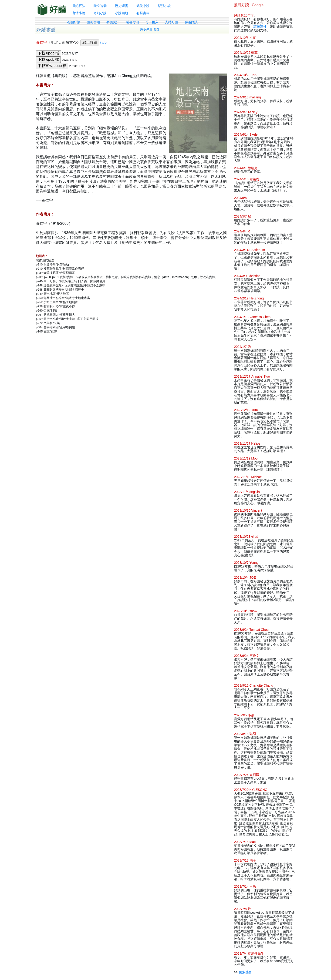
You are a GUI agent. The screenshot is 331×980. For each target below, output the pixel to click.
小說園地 (122, 13)
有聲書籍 (143, 13)
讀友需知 (93, 22)
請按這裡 (260, 27)
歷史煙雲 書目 (150, 30)
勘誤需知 (113, 22)
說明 (104, 42)
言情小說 (79, 13)
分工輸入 (152, 22)
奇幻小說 (100, 13)
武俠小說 (143, 6)
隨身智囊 (100, 6)
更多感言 (245, 972)
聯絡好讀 (191, 22)
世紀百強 (79, 6)
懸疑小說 (164, 6)
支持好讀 (172, 22)
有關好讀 (74, 22)
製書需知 (132, 22)
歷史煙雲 (122, 6)
